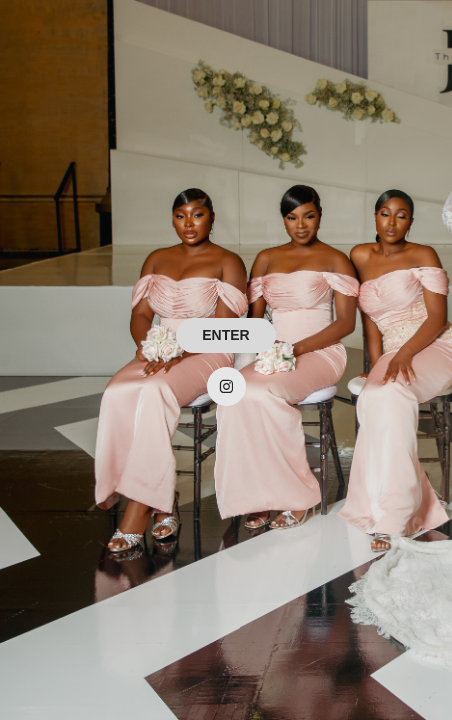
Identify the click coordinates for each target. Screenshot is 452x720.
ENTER (225, 335)
